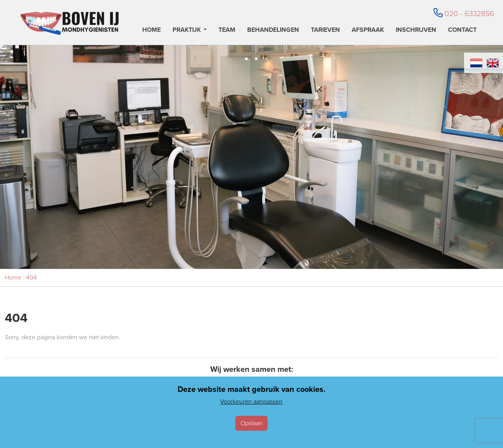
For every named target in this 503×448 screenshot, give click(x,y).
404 (31, 277)
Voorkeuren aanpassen (251, 401)
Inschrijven (416, 30)
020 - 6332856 (464, 14)
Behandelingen (273, 30)
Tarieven (325, 30)
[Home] (70, 23)
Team (227, 30)
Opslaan (251, 423)
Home (151, 30)
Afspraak (368, 30)
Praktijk (187, 30)
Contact (462, 30)
